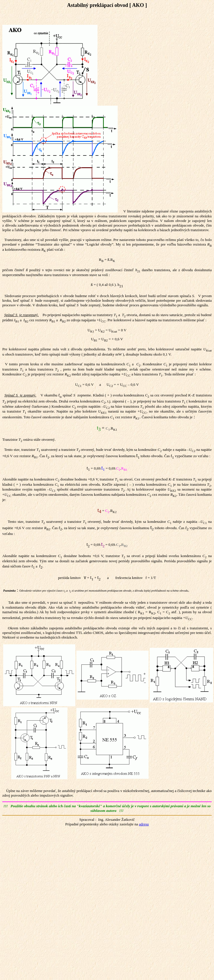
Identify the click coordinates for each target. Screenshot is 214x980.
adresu (144, 824)
